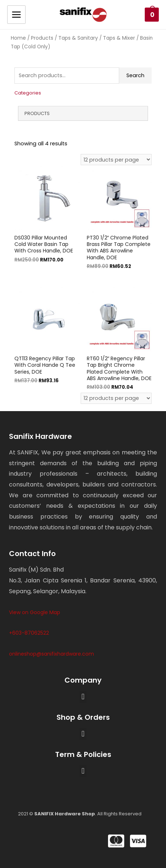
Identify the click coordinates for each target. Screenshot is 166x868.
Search (135, 75)
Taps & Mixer (119, 38)
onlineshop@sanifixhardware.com (51, 654)
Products (42, 38)
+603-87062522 (29, 633)
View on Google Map (35, 612)
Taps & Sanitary (78, 38)
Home (18, 38)
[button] (83, 697)
